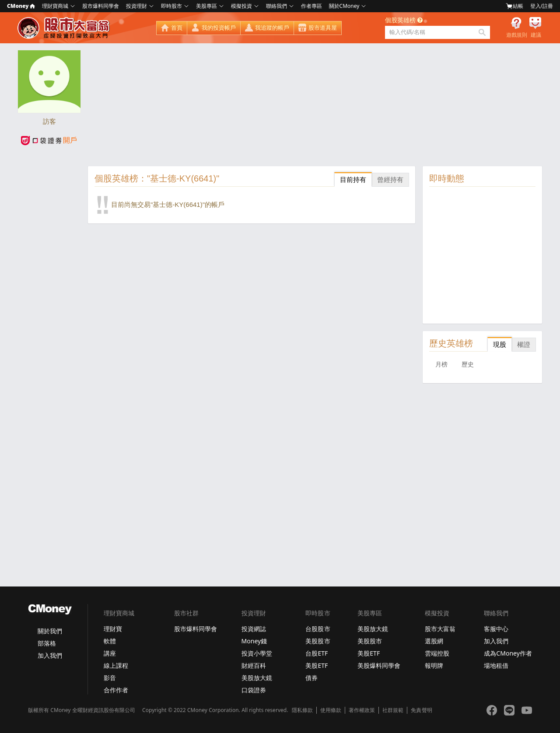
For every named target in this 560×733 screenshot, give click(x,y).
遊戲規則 (517, 35)
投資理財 (136, 6)
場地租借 (496, 665)
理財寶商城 (55, 6)
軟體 (110, 641)
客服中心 (496, 629)
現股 (500, 344)
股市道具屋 (323, 28)
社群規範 (393, 710)
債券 (311, 678)
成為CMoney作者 (508, 653)
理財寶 (113, 629)
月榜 (441, 364)
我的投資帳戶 (219, 28)
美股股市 (318, 641)
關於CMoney (344, 6)
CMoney (21, 6)
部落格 (47, 643)
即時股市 (171, 6)
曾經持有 (390, 180)
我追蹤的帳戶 (272, 28)
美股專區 (206, 6)
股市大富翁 (440, 629)
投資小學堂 (257, 653)
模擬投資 (241, 6)
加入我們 (50, 655)
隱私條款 (302, 710)
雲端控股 (437, 653)
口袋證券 (254, 690)
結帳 (514, 6)
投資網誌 (254, 629)
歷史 (468, 364)
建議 (536, 35)
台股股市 (318, 629)
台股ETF (317, 653)
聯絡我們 (276, 6)
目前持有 (353, 180)
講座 (110, 653)
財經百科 (254, 665)
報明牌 (434, 665)
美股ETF (317, 665)
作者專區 (311, 6)
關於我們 (50, 631)
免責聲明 (421, 710)
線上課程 (116, 665)
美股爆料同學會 (379, 665)
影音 (110, 678)
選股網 (434, 641)
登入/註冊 (542, 6)
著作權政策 (362, 710)
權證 (524, 344)
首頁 (177, 28)
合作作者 (116, 690)
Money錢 (254, 641)
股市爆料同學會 (101, 6)
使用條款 (331, 710)
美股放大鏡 (257, 678)
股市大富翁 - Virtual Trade (65, 28)
